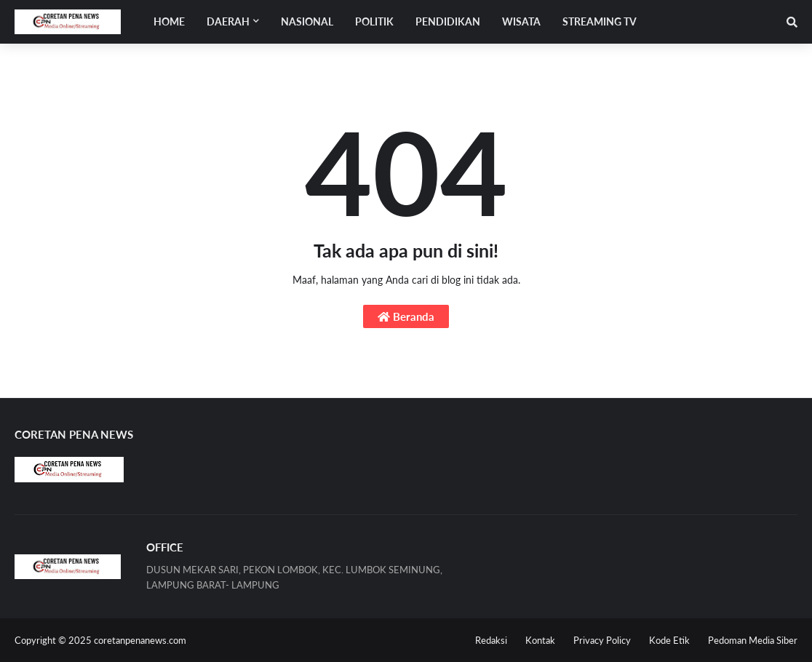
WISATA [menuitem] (521, 21)
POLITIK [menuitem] (374, 21)
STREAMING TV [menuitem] (600, 21)
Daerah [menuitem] (228, 21)
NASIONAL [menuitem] (307, 21)
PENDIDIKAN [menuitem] (448, 21)
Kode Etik (669, 640)
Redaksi (491, 640)
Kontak (540, 640)
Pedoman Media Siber (753, 640)
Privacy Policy (602, 640)
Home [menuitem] (169, 21)
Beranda (406, 316)
